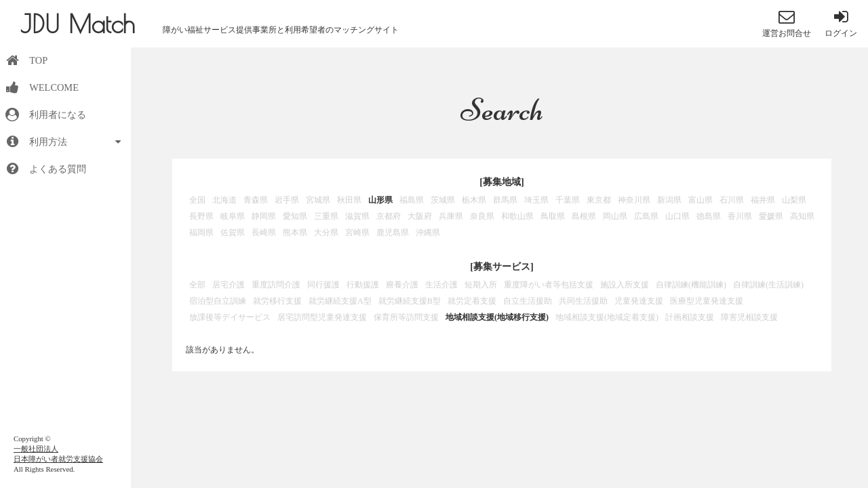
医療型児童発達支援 (707, 301)
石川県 (732, 200)
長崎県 (264, 232)
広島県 (646, 216)
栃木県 (474, 200)
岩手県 (287, 200)
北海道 (224, 200)
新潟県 (669, 200)
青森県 (256, 200)
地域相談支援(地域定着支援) (607, 317)
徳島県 (709, 216)
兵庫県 (451, 216)
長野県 (201, 216)
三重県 (326, 216)
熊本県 (295, 232)
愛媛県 (771, 216)
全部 (197, 285)
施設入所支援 (625, 285)
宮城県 (318, 200)
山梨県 (794, 200)
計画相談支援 (690, 317)
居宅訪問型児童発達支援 (322, 317)
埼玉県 (536, 200)
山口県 (677, 216)
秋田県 (349, 200)
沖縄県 (428, 232)
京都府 (389, 216)
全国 (197, 200)
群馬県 (505, 200)
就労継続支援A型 (340, 301)
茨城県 (443, 200)
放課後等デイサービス (230, 317)
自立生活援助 (528, 301)
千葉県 (568, 200)
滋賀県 (357, 216)
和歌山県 (517, 216)
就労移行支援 (277, 301)
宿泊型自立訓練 (218, 301)
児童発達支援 (639, 301)
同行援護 (323, 285)
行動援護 (363, 285)
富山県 (701, 200)
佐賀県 (233, 232)
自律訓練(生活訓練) (768, 285)
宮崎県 (357, 232)
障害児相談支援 (749, 317)
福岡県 (201, 232)
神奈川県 (634, 200)
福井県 (763, 200)
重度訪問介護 (276, 285)
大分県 (326, 232)
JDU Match (78, 24)
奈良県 (482, 216)
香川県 (740, 216)
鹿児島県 (393, 232)
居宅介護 (229, 285)
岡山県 (615, 216)
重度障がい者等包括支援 (549, 285)
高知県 (802, 216)
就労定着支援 (472, 301)
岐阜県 (233, 216)
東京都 (599, 200)
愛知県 (295, 216)
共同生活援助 (583, 301)
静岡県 (264, 216)
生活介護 (441, 285)
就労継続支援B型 (410, 301)
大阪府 (420, 216)
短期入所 (481, 285)
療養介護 (402, 285)
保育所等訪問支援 (406, 317)
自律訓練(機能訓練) (691, 285)
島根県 (584, 216)
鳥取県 (553, 216)
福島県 (412, 200)
